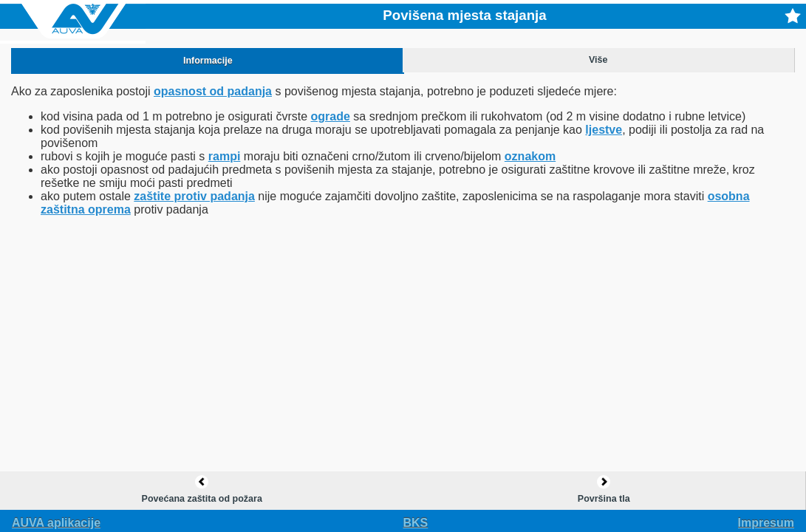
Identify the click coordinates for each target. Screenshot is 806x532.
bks (416, 523)
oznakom (530, 156)
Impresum (766, 523)
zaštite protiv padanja (194, 196)
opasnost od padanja (213, 91)
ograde (331, 116)
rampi (225, 156)
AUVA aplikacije (56, 523)
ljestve (604, 130)
